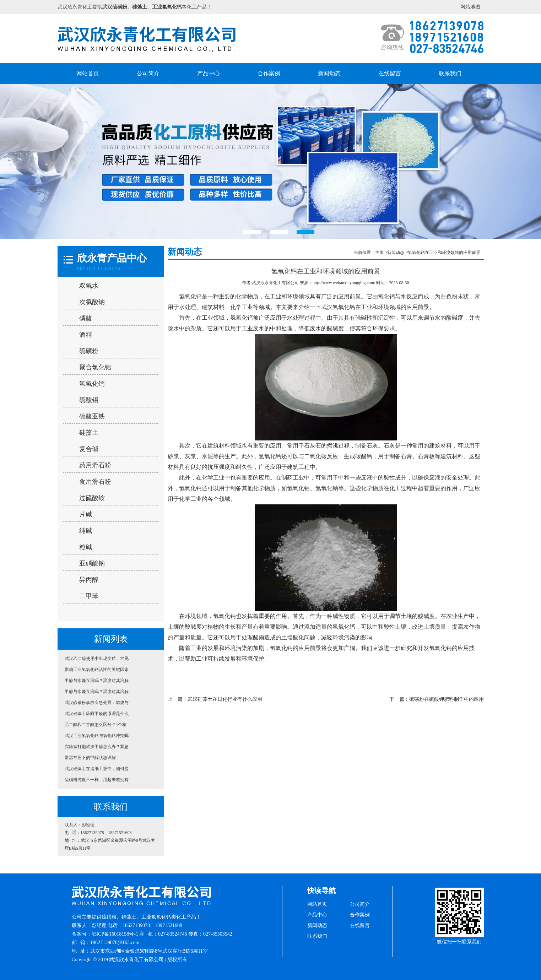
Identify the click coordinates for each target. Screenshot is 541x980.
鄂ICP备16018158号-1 (115, 934)
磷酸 (86, 318)
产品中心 (209, 73)
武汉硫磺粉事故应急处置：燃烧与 (97, 703)
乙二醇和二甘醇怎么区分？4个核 (96, 725)
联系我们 (450, 73)
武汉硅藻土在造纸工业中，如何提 (97, 769)
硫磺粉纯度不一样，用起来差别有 (97, 780)
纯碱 (86, 531)
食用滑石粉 (95, 482)
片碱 (86, 514)
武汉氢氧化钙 (338, 307)
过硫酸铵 (92, 498)
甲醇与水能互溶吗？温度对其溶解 (97, 681)
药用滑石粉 (95, 465)
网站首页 (88, 73)
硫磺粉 (89, 351)
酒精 (86, 335)
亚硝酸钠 (92, 563)
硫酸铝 (89, 400)
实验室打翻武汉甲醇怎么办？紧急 (97, 747)
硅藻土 (89, 433)
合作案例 (269, 73)
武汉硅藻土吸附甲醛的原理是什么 (97, 714)
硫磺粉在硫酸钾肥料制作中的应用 (447, 699)
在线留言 (390, 73)
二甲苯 (89, 596)
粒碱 (86, 547)
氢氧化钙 (92, 384)
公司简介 (148, 73)
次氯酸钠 (92, 302)
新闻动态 (329, 73)
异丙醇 (89, 580)
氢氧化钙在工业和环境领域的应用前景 (444, 253)
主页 (379, 253)
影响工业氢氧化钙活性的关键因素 (97, 670)
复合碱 (89, 449)
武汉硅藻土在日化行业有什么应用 (225, 699)
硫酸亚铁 (92, 416)
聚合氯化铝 (95, 367)
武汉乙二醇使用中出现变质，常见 (97, 659)
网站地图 (470, 7)
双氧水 (89, 286)
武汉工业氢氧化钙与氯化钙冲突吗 (97, 736)
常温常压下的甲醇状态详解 (90, 758)
